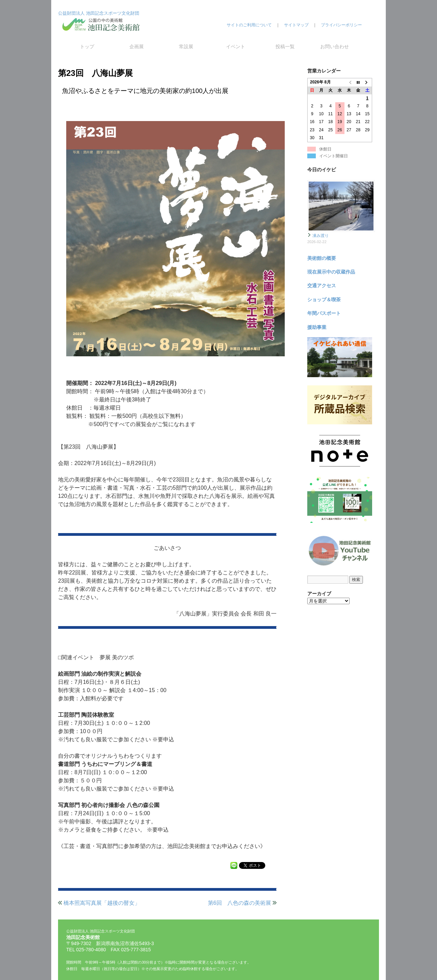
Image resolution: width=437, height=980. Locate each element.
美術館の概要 (322, 258)
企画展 (137, 47)
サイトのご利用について (249, 25)
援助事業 (317, 327)
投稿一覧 (285, 47)
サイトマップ (296, 25)
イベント (236, 47)
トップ (87, 47)
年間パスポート (324, 313)
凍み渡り (321, 236)
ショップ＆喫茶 (324, 300)
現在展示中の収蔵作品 (331, 272)
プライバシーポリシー (341, 25)
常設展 (186, 47)
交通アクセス (322, 286)
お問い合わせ (335, 47)
